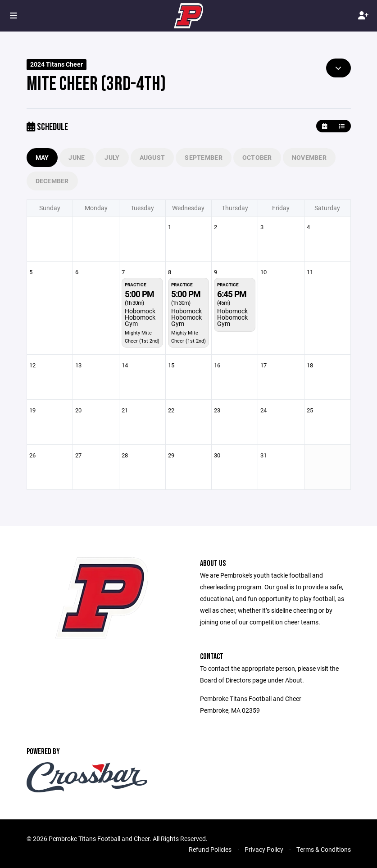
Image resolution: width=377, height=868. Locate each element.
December (52, 181)
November (309, 157)
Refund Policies (210, 849)
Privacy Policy (264, 849)
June (77, 157)
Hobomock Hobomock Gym (140, 317)
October (257, 157)
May (42, 157)
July (112, 157)
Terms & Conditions (324, 849)
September (204, 157)
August (152, 157)
